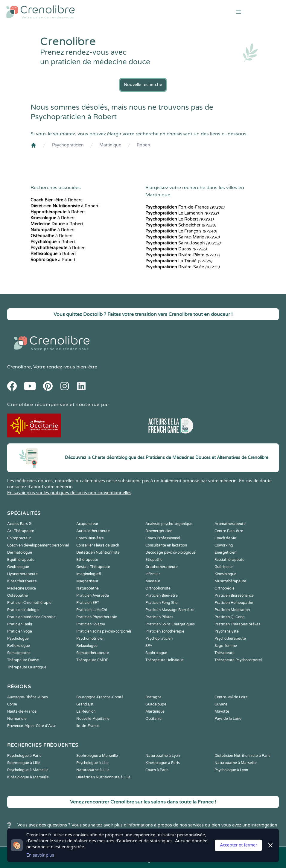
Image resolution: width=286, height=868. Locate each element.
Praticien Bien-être (162, 595)
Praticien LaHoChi (92, 610)
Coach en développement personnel (38, 545)
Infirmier (153, 574)
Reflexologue (19, 646)
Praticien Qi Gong (230, 617)
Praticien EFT (88, 603)
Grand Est (85, 704)
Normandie (17, 719)
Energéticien (225, 552)
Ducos (176, 249)
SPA (149, 646)
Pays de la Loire (228, 719)
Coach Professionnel (163, 538)
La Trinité (179, 261)
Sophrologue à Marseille (97, 756)
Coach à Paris (157, 770)
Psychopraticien (68, 145)
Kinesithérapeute (22, 581)
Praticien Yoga (20, 631)
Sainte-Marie (182, 237)
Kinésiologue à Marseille (28, 777)
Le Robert (179, 219)
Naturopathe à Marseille (236, 763)
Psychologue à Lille (92, 763)
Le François (181, 231)
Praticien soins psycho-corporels (104, 631)
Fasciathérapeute (229, 560)
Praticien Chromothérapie (29, 603)
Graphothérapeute (162, 567)
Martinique (110, 145)
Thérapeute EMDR (92, 660)
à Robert (56, 200)
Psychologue (18, 639)
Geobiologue (18, 567)
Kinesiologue (225, 574)
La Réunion (86, 711)
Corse (12, 704)
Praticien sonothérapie (165, 631)
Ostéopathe (18, 595)
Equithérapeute (21, 560)
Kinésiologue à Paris (163, 763)
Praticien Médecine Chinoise (31, 617)
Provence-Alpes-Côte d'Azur (32, 726)
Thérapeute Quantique (27, 667)
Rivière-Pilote (183, 255)
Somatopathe (19, 653)
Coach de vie (225, 538)
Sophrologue (156, 653)
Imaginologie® (89, 574)
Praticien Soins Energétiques (170, 624)
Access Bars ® (19, 524)
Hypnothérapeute (22, 574)
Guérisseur (224, 567)
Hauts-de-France (22, 711)
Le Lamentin (182, 213)
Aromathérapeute (230, 524)
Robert (144, 145)
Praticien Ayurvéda (93, 595)
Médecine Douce (22, 588)
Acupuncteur (87, 524)
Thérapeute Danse (23, 660)
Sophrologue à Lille (23, 763)
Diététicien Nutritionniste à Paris (242, 756)
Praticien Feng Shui (162, 603)
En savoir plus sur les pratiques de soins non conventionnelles (69, 493)
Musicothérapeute (230, 581)
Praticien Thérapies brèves (237, 624)
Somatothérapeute (93, 653)
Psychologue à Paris (24, 756)
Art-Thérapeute (21, 531)
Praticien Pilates (159, 617)
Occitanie (153, 719)
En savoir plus (40, 855)
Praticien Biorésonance (234, 595)
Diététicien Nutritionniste (98, 552)
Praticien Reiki (20, 624)
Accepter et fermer (238, 845)
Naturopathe (88, 588)
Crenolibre (19, 367)
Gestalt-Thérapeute (93, 567)
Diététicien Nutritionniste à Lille (103, 777)
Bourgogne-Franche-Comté (100, 697)
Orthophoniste (158, 588)
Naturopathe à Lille (93, 770)
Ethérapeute (87, 560)
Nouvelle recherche (143, 85)
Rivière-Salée (182, 267)
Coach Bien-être (90, 538)
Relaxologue (87, 646)
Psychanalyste (227, 631)
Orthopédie (225, 588)
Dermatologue (20, 552)
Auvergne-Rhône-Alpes (28, 697)
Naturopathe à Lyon (163, 756)
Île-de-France (88, 726)
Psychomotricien (90, 639)
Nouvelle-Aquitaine (93, 719)
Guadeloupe (156, 704)
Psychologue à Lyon (231, 770)
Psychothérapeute (230, 639)
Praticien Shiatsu (91, 624)
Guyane (221, 704)
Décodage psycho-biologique (171, 552)
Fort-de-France (185, 207)
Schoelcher (181, 225)
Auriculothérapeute (93, 531)
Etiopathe (154, 560)
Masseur (153, 581)
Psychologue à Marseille (28, 770)
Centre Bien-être (229, 531)
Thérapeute (225, 653)
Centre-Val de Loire (231, 697)
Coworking (224, 545)
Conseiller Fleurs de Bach (98, 545)
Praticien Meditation (232, 610)
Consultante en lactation (166, 545)
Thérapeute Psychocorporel (238, 660)
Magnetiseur (87, 581)
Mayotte (222, 711)
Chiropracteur (19, 538)
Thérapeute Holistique (165, 660)
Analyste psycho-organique (169, 524)
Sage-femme (226, 646)
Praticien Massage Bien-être (170, 610)
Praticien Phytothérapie (97, 617)
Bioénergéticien (159, 531)
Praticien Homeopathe (234, 603)
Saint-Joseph (183, 243)
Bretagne (153, 697)
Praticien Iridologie (23, 610)
